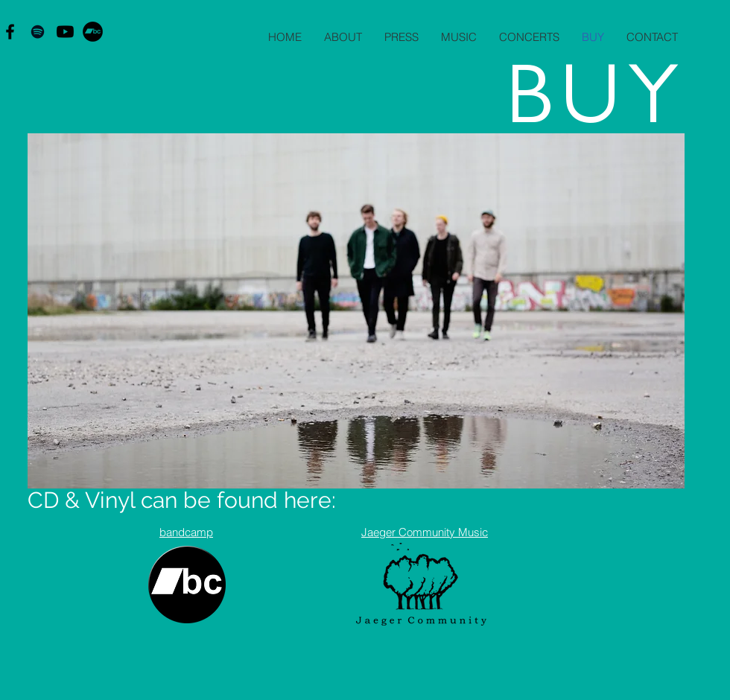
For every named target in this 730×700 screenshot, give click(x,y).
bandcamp (186, 532)
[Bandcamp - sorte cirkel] (93, 32)
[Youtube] (65, 32)
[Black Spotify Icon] (38, 32)
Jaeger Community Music (425, 532)
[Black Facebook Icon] (10, 32)
